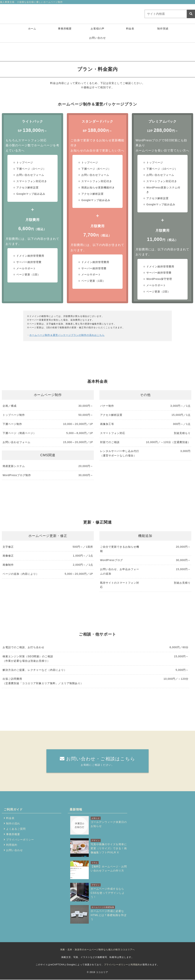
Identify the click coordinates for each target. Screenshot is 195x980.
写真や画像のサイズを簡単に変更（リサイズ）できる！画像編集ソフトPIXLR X (109, 849)
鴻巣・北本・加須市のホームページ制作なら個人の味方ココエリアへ (97, 950)
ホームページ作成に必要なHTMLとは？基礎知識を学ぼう (108, 915)
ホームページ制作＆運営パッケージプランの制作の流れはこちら (64, 336)
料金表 (130, 29)
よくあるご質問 (16, 829)
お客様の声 (98, 29)
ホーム (32, 29)
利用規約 (12, 845)
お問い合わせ (97, 39)
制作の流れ (13, 824)
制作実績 (163, 29)
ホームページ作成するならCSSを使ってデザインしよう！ (108, 893)
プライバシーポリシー (20, 840)
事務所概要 (65, 29)
